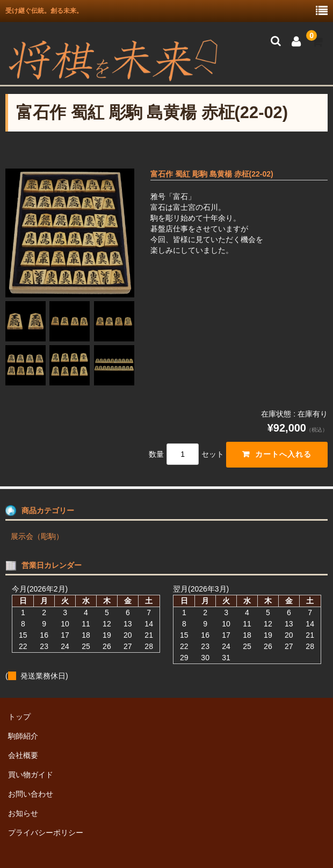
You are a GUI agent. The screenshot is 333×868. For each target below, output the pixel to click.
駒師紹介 (23, 736)
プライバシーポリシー (46, 833)
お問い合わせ (31, 794)
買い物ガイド (31, 775)
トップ (19, 717)
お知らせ (23, 813)
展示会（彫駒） (37, 536)
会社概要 (23, 755)
